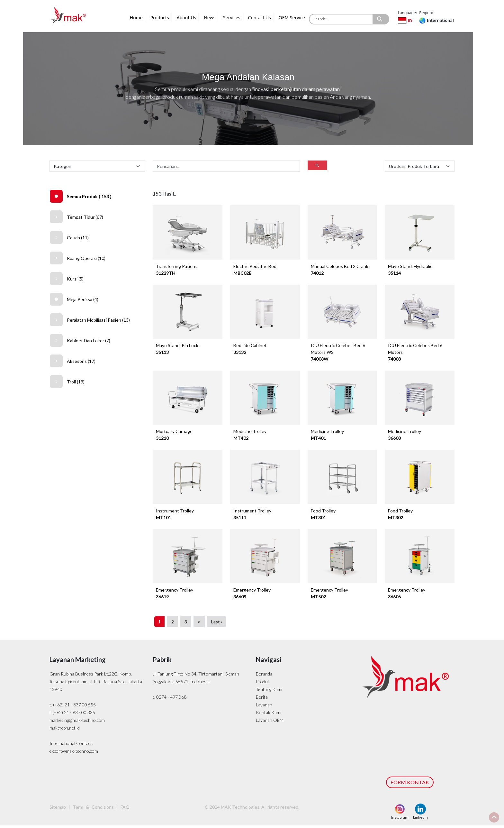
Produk (263, 684)
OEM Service (292, 18)
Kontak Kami (269, 715)
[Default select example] (97, 166)
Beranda (264, 676)
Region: (426, 13)
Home (136, 18)
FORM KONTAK (410, 785)
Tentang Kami (269, 692)
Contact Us (260, 18)
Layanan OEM (270, 723)
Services (232, 18)
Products (160, 18)
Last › (217, 624)
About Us (186, 18)
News (210, 18)
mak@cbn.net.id (65, 730)
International (436, 20)
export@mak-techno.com (74, 754)
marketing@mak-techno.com (77, 723)
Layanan (264, 707)
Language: (407, 13)
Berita (262, 699)
